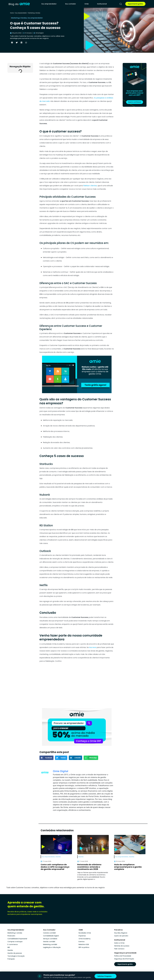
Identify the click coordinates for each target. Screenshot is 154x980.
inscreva (93, 647)
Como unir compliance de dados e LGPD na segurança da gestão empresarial (55, 867)
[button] (12, 43)
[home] (19, 4)
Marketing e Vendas (34, 13)
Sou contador (71, 4)
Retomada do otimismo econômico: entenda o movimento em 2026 (89, 867)
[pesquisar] (121, 4)
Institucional (102, 4)
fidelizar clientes (90, 186)
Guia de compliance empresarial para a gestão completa (128, 867)
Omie (87, 4)
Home (12, 13)
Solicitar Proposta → (106, 976)
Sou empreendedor (49, 4)
